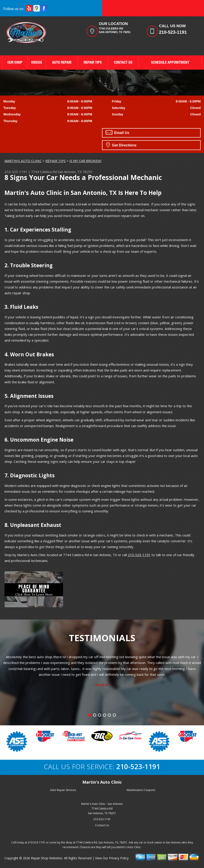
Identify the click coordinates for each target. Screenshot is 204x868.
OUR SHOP (15, 63)
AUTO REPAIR (62, 63)
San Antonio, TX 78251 (75, 172)
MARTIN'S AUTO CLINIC (23, 161)
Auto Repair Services (63, 790)
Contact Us (102, 825)
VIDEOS (37, 63)
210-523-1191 (173, 32)
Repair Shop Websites (47, 858)
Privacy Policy (119, 858)
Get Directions (121, 145)
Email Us (117, 132)
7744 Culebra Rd (44, 172)
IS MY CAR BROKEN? (85, 161)
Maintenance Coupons (141, 790)
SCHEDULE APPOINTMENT (170, 63)
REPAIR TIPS (93, 63)
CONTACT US (123, 63)
